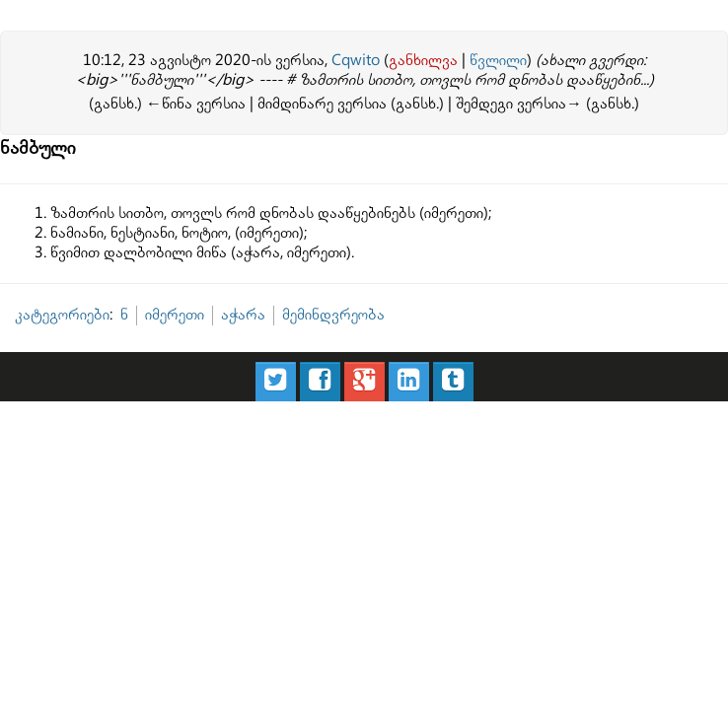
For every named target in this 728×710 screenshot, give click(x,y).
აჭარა (243, 315)
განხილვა (423, 61)
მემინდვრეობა (333, 315)
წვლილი (498, 61)
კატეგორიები (62, 315)
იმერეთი (175, 315)
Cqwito (356, 61)
